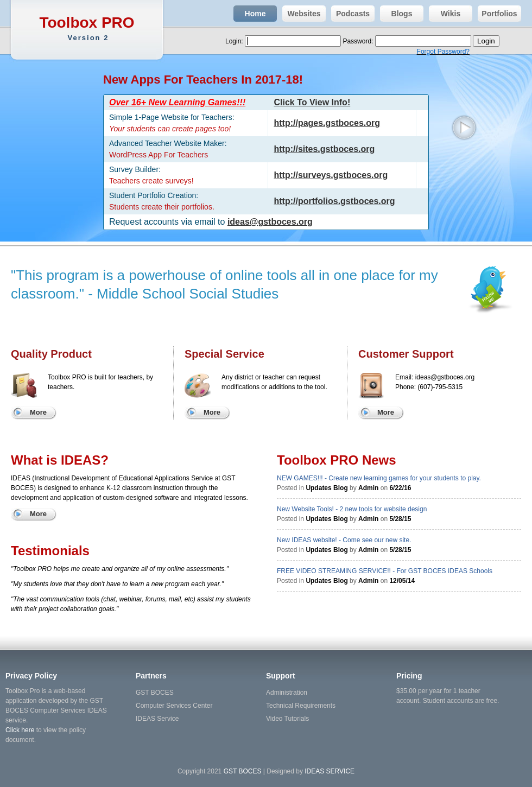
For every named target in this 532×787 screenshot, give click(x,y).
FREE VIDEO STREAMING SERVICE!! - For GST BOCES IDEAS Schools (385, 571)
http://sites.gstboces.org (324, 149)
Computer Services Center (174, 706)
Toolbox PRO (88, 28)
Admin (368, 488)
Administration (287, 693)
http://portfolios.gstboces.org (334, 201)
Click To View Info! (312, 102)
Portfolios (498, 14)
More (38, 412)
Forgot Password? (443, 52)
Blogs (396, 14)
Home (249, 14)
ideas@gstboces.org (270, 222)
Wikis (445, 14)
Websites (302, 14)
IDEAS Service (157, 719)
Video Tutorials (287, 719)
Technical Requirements (301, 706)
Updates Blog (327, 488)
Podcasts (350, 14)
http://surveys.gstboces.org (331, 175)
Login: (235, 41)
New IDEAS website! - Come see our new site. (344, 540)
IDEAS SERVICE (330, 771)
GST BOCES (155, 693)
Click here (20, 730)
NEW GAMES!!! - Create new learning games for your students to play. (379, 478)
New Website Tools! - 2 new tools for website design (352, 509)
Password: (359, 41)
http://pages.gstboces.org (327, 123)
